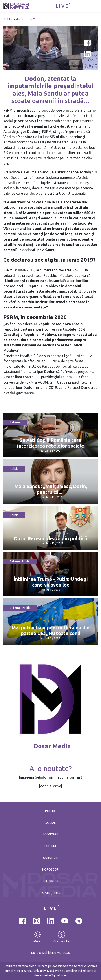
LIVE (62, 6)
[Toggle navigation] (95, 6)
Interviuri (50, 881)
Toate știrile (50, 893)
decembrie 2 (26, 19)
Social (50, 823)
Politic (8, 19)
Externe (15, 422)
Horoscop (50, 869)
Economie (50, 834)
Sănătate (51, 858)
